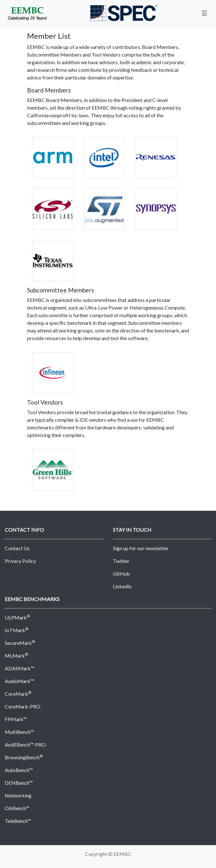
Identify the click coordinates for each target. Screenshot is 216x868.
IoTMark (17, 630)
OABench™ (17, 808)
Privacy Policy (20, 561)
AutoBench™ (19, 770)
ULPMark (17, 617)
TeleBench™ (18, 821)
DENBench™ (19, 783)
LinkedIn (122, 586)
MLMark (16, 656)
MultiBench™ (19, 732)
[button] (204, 13)
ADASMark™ (20, 668)
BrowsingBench (24, 757)
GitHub (121, 574)
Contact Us (17, 548)
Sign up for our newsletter (141, 548)
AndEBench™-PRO (25, 745)
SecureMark (20, 643)
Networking (18, 795)
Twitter (121, 561)
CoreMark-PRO (23, 706)
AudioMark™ (19, 681)
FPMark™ (16, 719)
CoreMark (18, 694)
